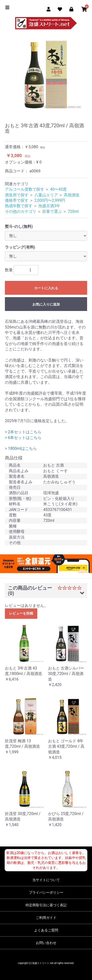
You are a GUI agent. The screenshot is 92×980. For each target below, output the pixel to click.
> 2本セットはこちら (23, 432)
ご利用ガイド (46, 918)
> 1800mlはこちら (21, 448)
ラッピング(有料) (20, 247)
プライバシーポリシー (46, 892)
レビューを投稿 (21, 613)
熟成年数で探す (19, 206)
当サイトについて (46, 880)
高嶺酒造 (72, 195)
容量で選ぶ (52, 211)
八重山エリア (46, 195)
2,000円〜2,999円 (50, 200)
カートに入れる (46, 288)
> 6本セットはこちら (23, 438)
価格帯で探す (17, 200)
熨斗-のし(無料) (19, 227)
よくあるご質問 (46, 930)
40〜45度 (58, 189)
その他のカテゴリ (21, 211)
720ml (73, 211)
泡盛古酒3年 (49, 206)
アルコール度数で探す (25, 189)
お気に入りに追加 (46, 304)
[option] (46, 73)
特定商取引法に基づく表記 (46, 905)
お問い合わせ (46, 943)
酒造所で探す (17, 195)
